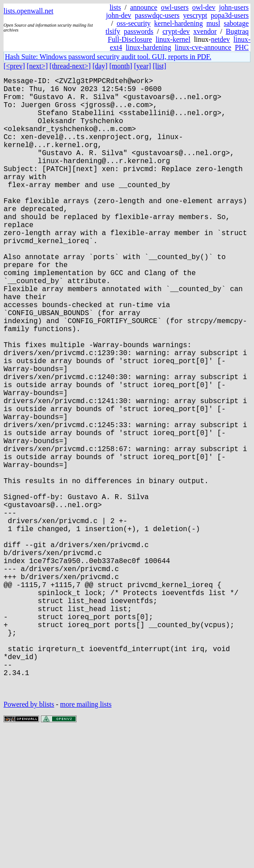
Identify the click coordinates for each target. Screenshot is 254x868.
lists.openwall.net (28, 11)
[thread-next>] (70, 66)
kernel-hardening (179, 23)
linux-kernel (173, 39)
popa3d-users (230, 15)
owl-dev (204, 7)
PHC (242, 47)
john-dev (119, 15)
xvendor (205, 31)
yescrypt (195, 15)
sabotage (236, 23)
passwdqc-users (157, 15)
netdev (220, 39)
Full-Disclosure (130, 39)
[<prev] (14, 66)
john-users (234, 7)
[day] (100, 66)
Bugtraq (237, 31)
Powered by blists (29, 841)
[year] (142, 66)
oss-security (133, 23)
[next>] (37, 66)
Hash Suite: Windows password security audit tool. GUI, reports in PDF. (108, 57)
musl (213, 23)
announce (143, 7)
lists (115, 7)
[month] (121, 66)
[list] (159, 66)
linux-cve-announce (203, 47)
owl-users (175, 7)
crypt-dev (176, 31)
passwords (139, 31)
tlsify (113, 31)
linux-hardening (149, 47)
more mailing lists (86, 841)
